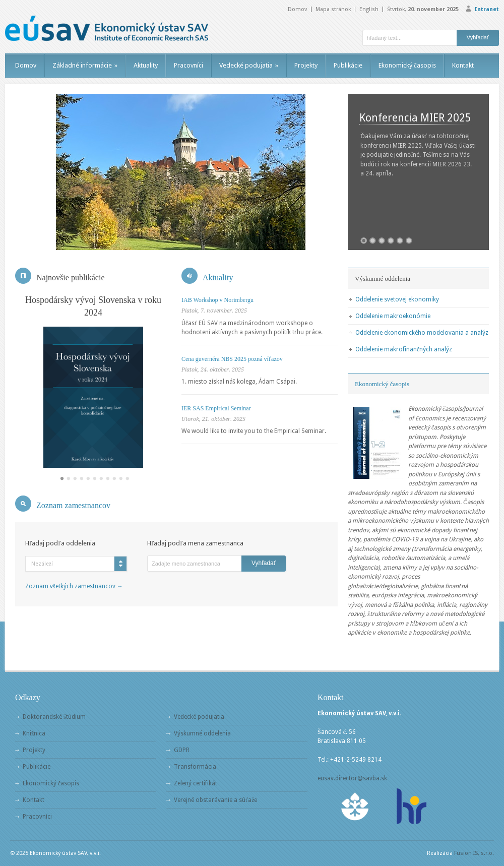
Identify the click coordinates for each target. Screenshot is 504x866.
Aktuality (146, 65)
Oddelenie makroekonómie (393, 316)
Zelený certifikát (196, 783)
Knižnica (34, 733)
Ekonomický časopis (407, 65)
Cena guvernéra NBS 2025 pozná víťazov (232, 359)
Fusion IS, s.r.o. (474, 853)
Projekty (306, 65)
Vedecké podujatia (249, 65)
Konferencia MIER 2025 (415, 118)
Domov (297, 9)
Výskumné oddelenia (202, 733)
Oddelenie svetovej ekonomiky (397, 299)
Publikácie (348, 65)
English (369, 9)
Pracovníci (188, 65)
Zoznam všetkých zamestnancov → (74, 586)
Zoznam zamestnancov (73, 505)
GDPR (182, 750)
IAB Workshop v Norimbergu (217, 300)
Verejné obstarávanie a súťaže (215, 800)
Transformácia (195, 767)
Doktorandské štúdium (54, 717)
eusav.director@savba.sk (352, 778)
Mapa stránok (333, 9)
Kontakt (463, 65)
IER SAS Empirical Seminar (216, 408)
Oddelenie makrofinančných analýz (404, 349)
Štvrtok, (423, 9)
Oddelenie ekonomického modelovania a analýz (422, 333)
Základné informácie (85, 65)
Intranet (487, 9)
